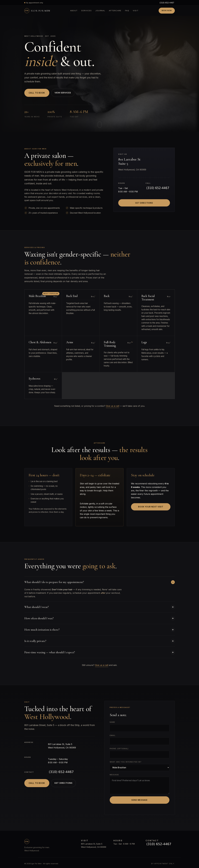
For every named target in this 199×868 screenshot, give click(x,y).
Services (86, 11)
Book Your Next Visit (151, 508)
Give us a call (113, 406)
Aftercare (115, 11)
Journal (100, 11)
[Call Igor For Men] (167, 3)
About (74, 11)
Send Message (139, 801)
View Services (64, 93)
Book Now (167, 10)
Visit (136, 11)
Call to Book (37, 93)
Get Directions (144, 204)
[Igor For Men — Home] (37, 11)
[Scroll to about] (100, 125)
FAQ (127, 11)
